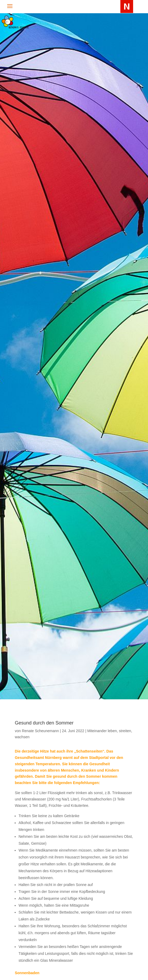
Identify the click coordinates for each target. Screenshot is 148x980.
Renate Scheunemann (40, 731)
